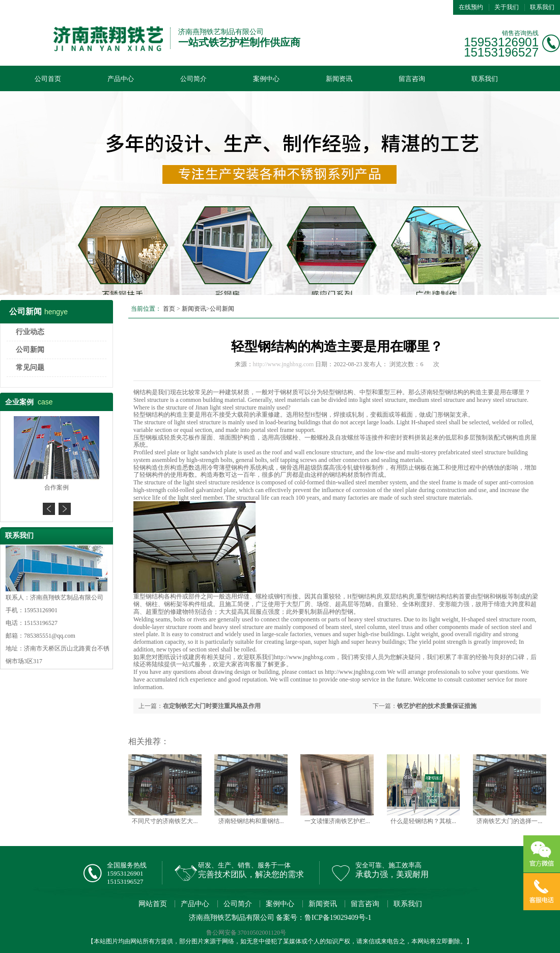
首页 (169, 309)
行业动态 (30, 332)
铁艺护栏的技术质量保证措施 (437, 706)
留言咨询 (412, 79)
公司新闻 (30, 350)
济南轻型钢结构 (442, 392)
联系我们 (542, 7)
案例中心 (266, 79)
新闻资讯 (339, 79)
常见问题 (30, 367)
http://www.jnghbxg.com (284, 364)
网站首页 (153, 904)
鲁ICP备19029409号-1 (338, 918)
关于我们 (507, 7)
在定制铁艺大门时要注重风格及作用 (212, 706)
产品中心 (121, 79)
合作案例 (57, 487)
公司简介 (193, 79)
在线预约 (471, 7)
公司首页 (48, 79)
